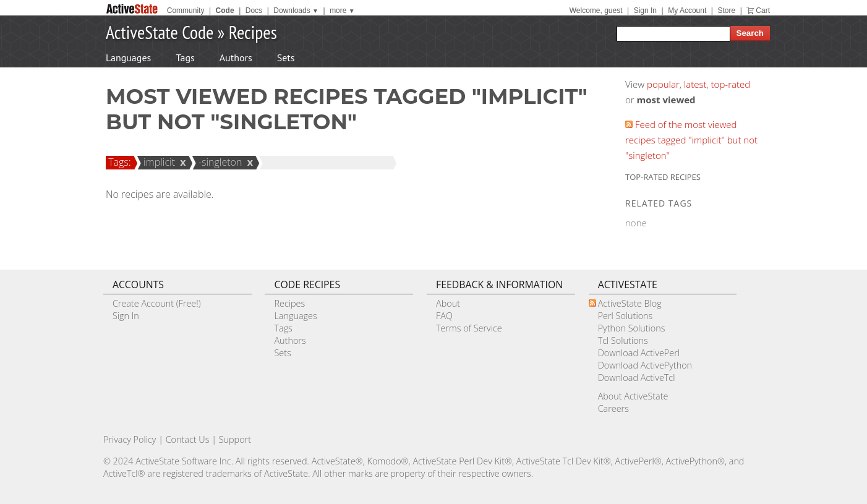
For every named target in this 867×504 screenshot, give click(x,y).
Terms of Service (469, 328)
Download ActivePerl (639, 353)
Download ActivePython (645, 365)
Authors (236, 58)
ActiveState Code (160, 32)
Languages (128, 58)
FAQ (444, 316)
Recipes (253, 32)
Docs (254, 11)
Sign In (645, 11)
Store (726, 11)
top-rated (731, 84)
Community (186, 11)
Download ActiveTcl (637, 378)
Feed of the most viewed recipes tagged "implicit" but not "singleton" (691, 140)
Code (225, 11)
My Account (687, 11)
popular (663, 84)
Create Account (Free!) (157, 303)
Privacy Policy (130, 439)
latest (695, 84)
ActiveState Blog (630, 303)
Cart (763, 11)
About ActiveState (633, 396)
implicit (157, 162)
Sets (286, 58)
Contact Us (188, 439)
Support (235, 439)
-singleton (219, 162)
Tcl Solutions (623, 340)
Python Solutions (632, 328)
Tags (185, 58)
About (448, 303)
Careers (613, 408)
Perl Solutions (626, 316)
